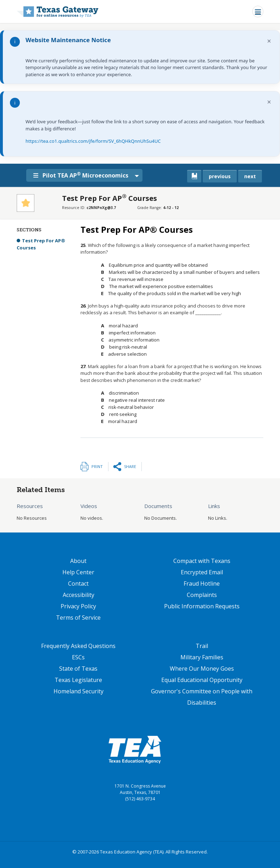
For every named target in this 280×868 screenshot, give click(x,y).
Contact (78, 584)
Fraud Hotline (202, 584)
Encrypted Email (202, 572)
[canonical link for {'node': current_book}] (194, 176)
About (78, 561)
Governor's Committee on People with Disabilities (202, 697)
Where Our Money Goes (202, 669)
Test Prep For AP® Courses (41, 244)
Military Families (202, 657)
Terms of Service (78, 618)
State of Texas (78, 669)
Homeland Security (79, 691)
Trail (202, 646)
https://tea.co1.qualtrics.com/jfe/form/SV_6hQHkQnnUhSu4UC (93, 141)
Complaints (202, 595)
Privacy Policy (78, 606)
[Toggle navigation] (258, 12)
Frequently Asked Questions (78, 646)
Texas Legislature (78, 680)
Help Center (78, 572)
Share (130, 466)
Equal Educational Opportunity (202, 680)
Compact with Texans (202, 561)
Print (97, 466)
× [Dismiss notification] (269, 41)
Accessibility (79, 595)
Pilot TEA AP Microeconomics (83, 175)
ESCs (78, 657)
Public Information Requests (202, 606)
